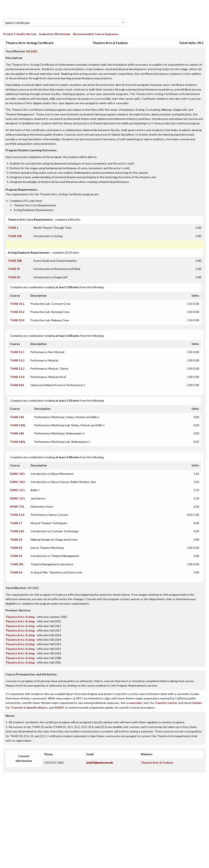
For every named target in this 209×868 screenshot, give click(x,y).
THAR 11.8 (17, 515)
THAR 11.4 (17, 377)
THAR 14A (17, 433)
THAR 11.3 (17, 368)
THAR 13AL (18, 425)
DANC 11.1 (17, 490)
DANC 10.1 (17, 474)
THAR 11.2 (17, 360)
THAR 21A (17, 531)
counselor (135, 703)
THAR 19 (14, 269)
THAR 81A (17, 385)
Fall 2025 (32, 51)
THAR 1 (13, 228)
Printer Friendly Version (20, 34)
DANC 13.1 (17, 498)
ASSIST (59, 707)
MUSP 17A (17, 506)
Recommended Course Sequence (96, 34)
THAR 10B (15, 261)
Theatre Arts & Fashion (157, 763)
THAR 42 (16, 548)
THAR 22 (16, 539)
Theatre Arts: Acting (20, 617)
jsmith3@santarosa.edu (100, 763)
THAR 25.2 (17, 312)
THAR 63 (16, 572)
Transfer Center (166, 703)
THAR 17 (16, 523)
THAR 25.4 (17, 320)
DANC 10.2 (17, 482)
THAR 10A (15, 236)
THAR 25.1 (17, 304)
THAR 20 (14, 277)
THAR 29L (17, 564)
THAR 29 (16, 556)
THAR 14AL (18, 442)
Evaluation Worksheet (55, 34)
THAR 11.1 (17, 352)
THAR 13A (17, 417)
